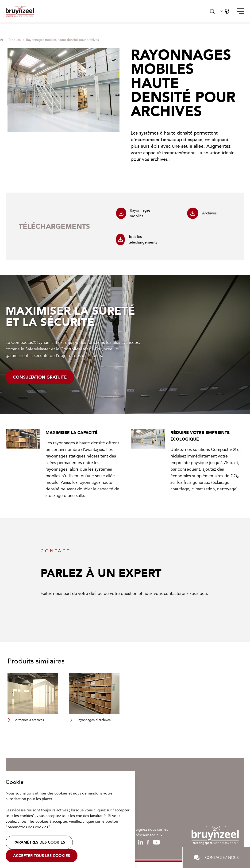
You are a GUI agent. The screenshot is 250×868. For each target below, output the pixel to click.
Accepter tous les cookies (42, 856)
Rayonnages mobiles (133, 213)
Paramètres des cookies (39, 842)
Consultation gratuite (40, 377)
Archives (202, 213)
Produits (15, 40)
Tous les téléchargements (137, 240)
